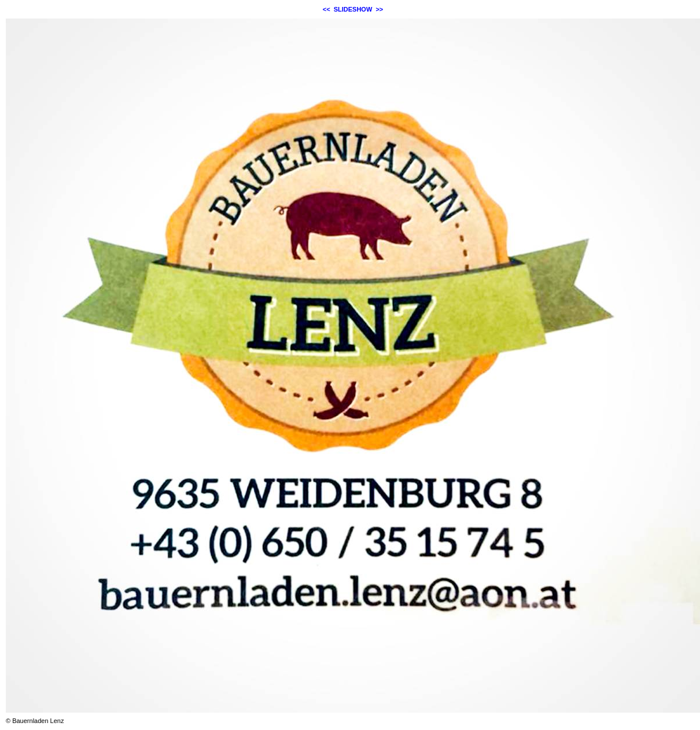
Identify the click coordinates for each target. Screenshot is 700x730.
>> (379, 9)
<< (327, 9)
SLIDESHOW (353, 9)
